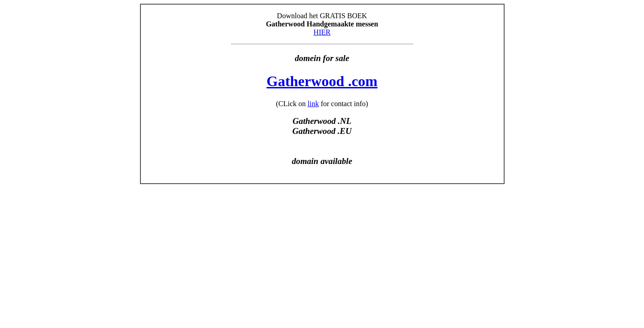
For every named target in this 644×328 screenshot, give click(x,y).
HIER (322, 32)
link (313, 104)
